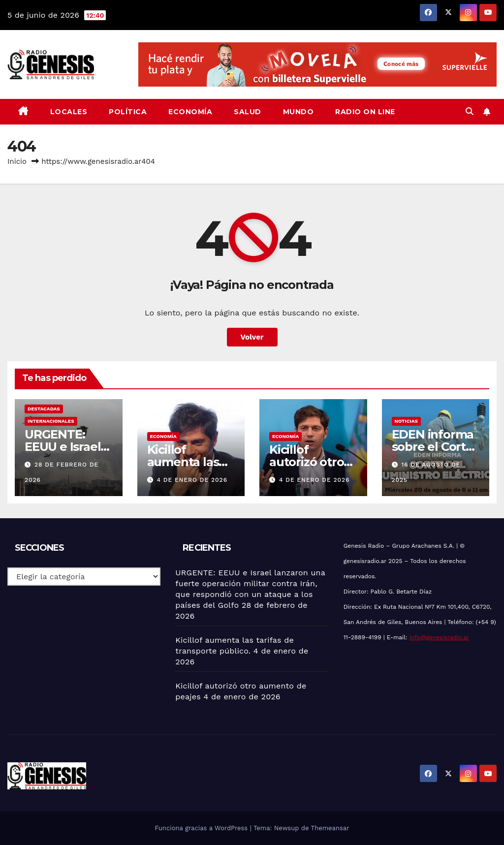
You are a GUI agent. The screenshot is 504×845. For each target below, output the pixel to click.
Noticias (406, 421)
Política (128, 112)
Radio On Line (365, 112)
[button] (470, 111)
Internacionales (51, 421)
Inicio (17, 161)
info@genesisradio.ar (439, 637)
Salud (248, 112)
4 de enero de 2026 (192, 480)
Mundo (299, 112)
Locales (69, 112)
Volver (252, 337)
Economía (190, 112)
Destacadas (44, 409)
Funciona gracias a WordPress (202, 828)
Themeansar (330, 828)
